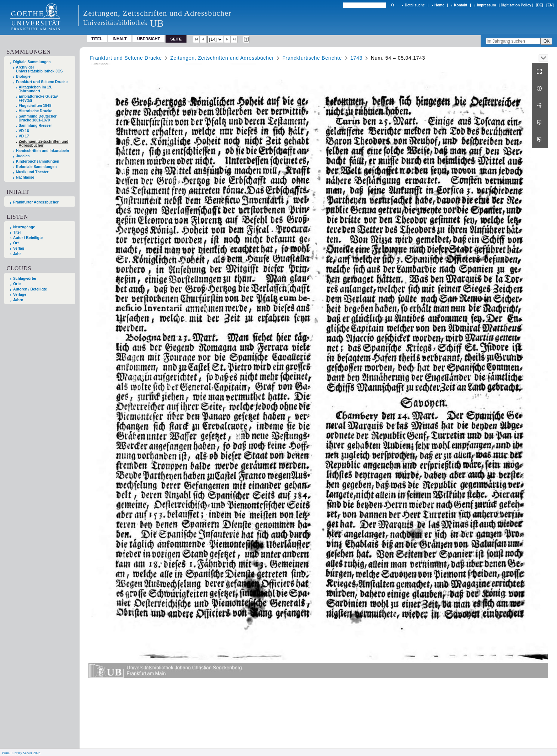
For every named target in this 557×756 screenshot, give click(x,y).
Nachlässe (25, 177)
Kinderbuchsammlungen (38, 161)
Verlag (19, 248)
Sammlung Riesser (36, 126)
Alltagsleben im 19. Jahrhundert (36, 89)
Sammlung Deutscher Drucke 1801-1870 (38, 118)
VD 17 (24, 136)
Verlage (20, 295)
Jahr (17, 254)
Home (439, 5)
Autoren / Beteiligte (30, 289)
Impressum (486, 5)
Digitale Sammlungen (32, 62)
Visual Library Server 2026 (21, 753)
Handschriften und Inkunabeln (43, 151)
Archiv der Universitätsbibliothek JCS (39, 69)
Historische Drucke (36, 111)
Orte (17, 284)
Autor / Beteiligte (28, 238)
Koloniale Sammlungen (36, 167)
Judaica (23, 156)
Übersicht (148, 39)
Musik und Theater (32, 172)
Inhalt (120, 39)
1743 (356, 58)
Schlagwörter (25, 279)
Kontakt (461, 5)
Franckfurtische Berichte (312, 58)
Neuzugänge (24, 227)
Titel (97, 39)
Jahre (18, 300)
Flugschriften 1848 (35, 106)
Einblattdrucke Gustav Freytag (38, 98)
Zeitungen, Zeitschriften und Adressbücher (44, 143)
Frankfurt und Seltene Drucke (42, 82)
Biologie (23, 77)
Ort (16, 243)
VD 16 (24, 131)
